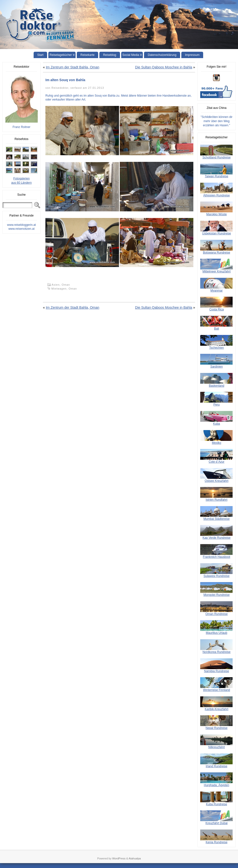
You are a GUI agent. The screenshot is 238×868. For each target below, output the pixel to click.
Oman (66, 285)
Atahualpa (135, 858)
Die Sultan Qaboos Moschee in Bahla (164, 67)
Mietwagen (59, 289)
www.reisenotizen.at (21, 229)
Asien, (57, 285)
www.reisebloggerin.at (21, 225)
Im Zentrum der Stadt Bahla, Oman (73, 67)
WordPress (119, 858)
